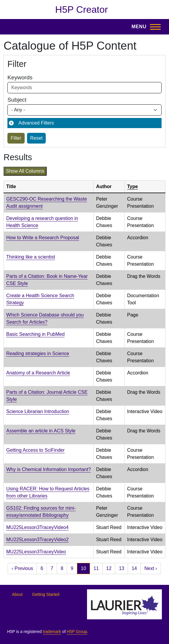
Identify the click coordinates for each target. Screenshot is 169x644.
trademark (52, 632)
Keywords (20, 77)
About (17, 595)
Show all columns (25, 171)
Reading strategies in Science (38, 354)
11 (96, 568)
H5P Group (77, 632)
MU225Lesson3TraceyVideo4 (37, 527)
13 (121, 568)
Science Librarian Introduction (38, 411)
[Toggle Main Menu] (144, 27)
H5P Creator (82, 10)
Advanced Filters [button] (36, 123)
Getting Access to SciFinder (35, 450)
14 (134, 568)
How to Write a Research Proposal (43, 238)
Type (132, 186)
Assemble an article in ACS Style (41, 431)
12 (109, 568)
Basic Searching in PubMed (35, 334)
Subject (17, 100)
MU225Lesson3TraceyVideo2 (37, 540)
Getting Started (46, 595)
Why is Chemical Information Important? (49, 469)
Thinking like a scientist (31, 257)
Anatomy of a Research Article (38, 373)
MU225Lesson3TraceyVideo (36, 552)
